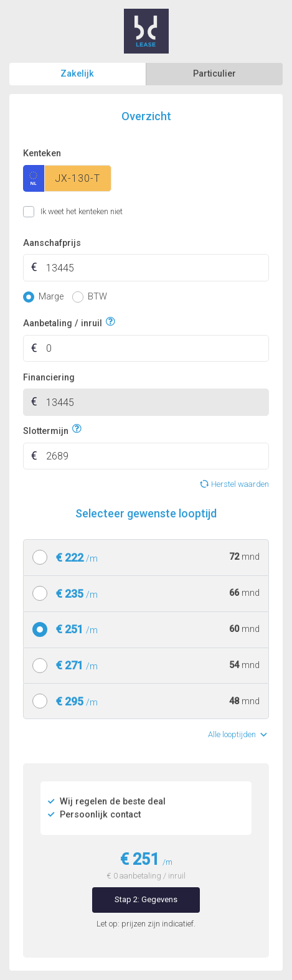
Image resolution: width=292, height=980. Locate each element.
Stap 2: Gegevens (146, 899)
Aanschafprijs (52, 243)
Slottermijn (46, 429)
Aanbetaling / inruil (63, 322)
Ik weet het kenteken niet (38, 212)
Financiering (49, 378)
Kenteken (42, 153)
